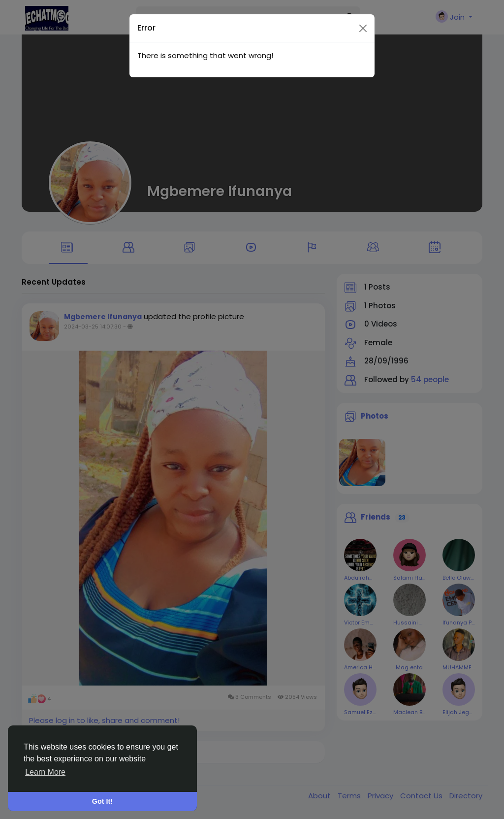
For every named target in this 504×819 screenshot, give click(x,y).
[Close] (363, 12)
